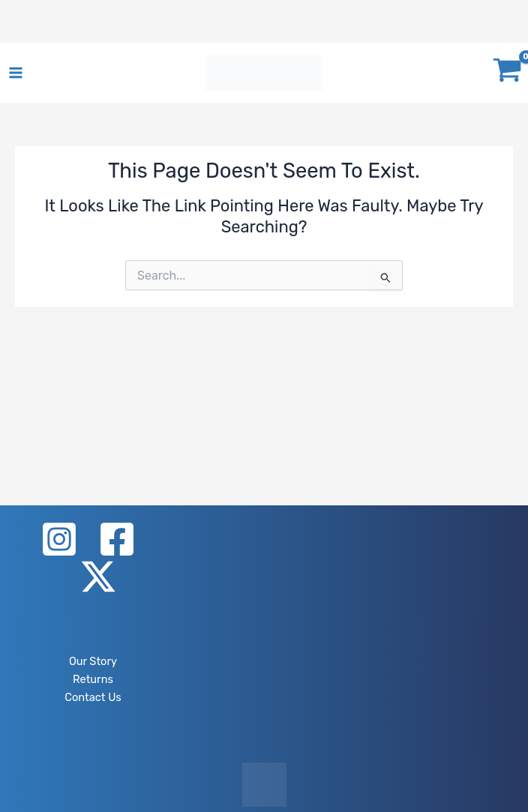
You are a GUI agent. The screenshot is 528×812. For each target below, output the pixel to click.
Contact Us (93, 697)
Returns (93, 679)
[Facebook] (117, 539)
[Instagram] (59, 539)
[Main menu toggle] (16, 73)
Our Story (93, 661)
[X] (98, 577)
